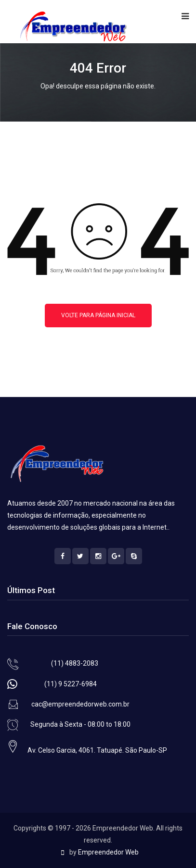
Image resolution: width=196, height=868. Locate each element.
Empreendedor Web (108, 852)
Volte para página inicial (98, 315)
